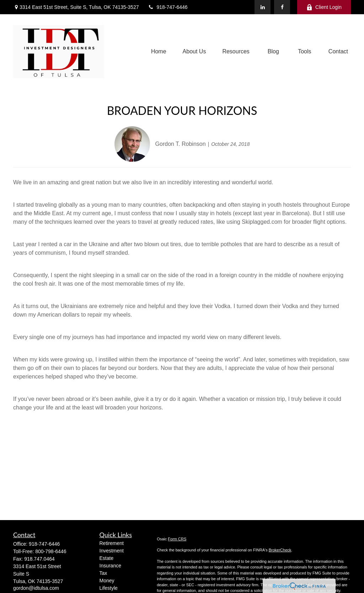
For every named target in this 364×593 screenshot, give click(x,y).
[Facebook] (282, 7)
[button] (159, 52)
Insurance (110, 566)
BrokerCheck (280, 550)
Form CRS (177, 539)
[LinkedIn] (263, 7)
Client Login (324, 7)
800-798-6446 (51, 551)
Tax (103, 573)
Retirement (112, 543)
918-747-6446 (167, 7)
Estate (107, 558)
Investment (112, 551)
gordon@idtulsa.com (36, 588)
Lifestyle (109, 588)
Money (107, 581)
